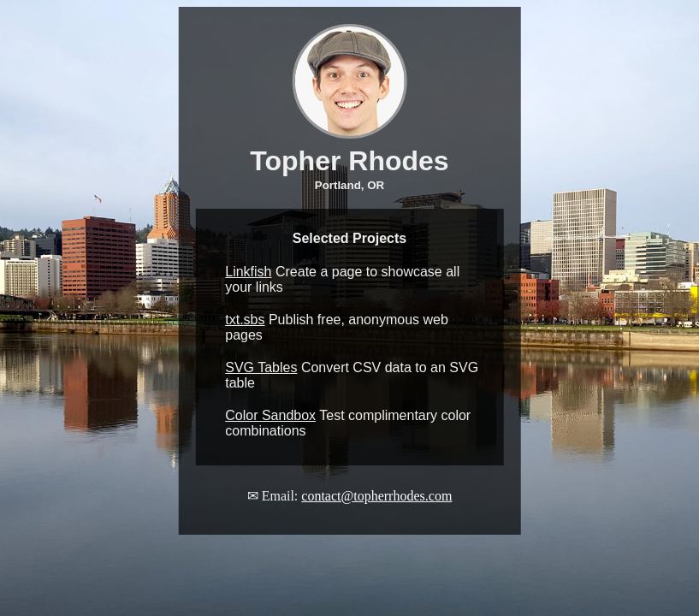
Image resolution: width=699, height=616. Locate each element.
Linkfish (248, 272)
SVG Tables (261, 367)
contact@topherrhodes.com (376, 496)
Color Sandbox (270, 415)
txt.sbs (245, 320)
